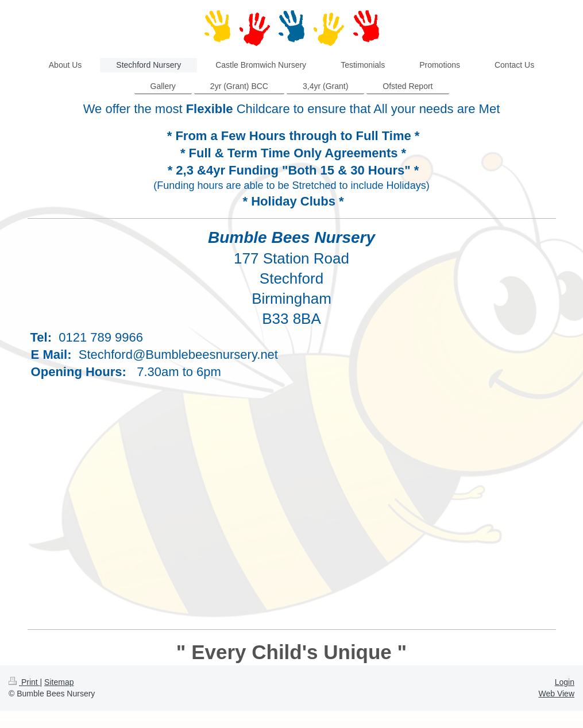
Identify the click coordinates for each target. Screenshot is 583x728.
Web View (556, 694)
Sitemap (59, 682)
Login (565, 682)
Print (24, 682)
